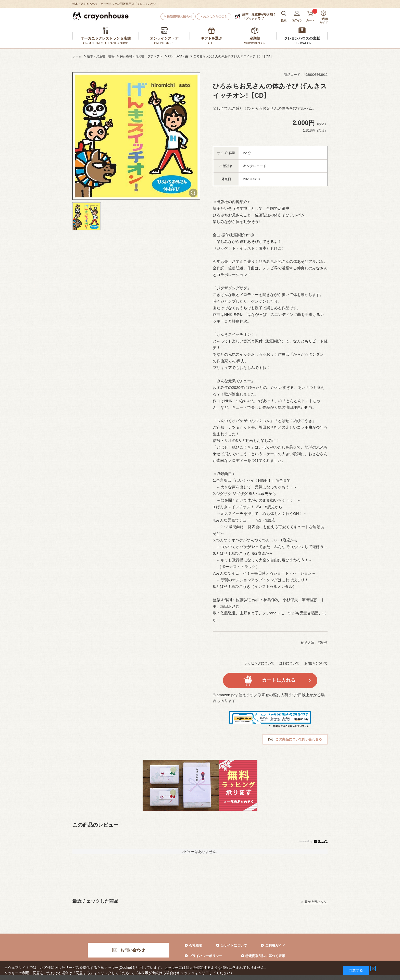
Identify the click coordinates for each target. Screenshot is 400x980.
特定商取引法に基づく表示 (265, 956)
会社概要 (196, 945)
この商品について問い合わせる (299, 739)
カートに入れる (279, 680)
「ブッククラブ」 (259, 16)
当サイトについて (234, 945)
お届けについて (316, 663)
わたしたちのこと (215, 17)
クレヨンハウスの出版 (302, 38)
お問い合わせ (133, 950)
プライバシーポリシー (206, 956)
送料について (289, 663)
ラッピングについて (259, 663)
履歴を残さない (316, 902)
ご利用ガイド (275, 945)
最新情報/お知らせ (179, 17)
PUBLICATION (302, 43)
